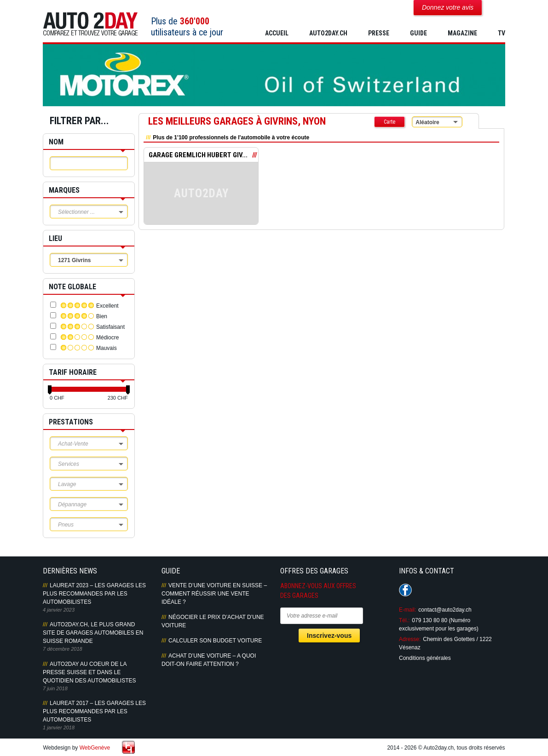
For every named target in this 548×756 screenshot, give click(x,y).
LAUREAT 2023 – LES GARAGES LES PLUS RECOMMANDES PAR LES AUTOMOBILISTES (94, 594)
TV (502, 33)
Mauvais (107, 348)
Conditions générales (425, 658)
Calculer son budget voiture (215, 641)
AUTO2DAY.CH (328, 33)
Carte (389, 122)
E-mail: (407, 610)
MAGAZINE (462, 33)
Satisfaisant (110, 327)
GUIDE (418, 33)
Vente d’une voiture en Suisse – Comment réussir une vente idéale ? (214, 594)
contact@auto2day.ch (445, 610)
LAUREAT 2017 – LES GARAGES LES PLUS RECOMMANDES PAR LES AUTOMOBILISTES (94, 711)
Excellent (107, 306)
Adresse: (410, 639)
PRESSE (379, 33)
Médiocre (107, 338)
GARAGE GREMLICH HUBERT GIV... (198, 155)
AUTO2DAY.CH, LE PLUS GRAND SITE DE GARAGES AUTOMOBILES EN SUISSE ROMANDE (93, 633)
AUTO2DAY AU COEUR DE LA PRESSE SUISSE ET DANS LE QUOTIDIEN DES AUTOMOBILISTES (89, 672)
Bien (102, 316)
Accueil (277, 33)
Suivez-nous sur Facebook (405, 590)
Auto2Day (90, 24)
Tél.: (404, 620)
